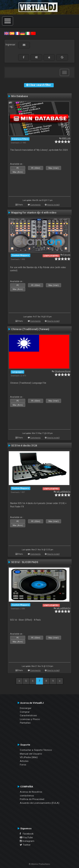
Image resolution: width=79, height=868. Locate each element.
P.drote (67, 255)
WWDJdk (66, 138)
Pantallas (25, 723)
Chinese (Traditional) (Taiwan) (30, 329)
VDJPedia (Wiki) (29, 757)
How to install (53, 205)
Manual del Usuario (31, 754)
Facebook (27, 834)
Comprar (25, 712)
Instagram (27, 841)
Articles (24, 761)
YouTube (26, 837)
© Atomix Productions (39, 864)
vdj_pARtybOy (63, 492)
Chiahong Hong (62, 371)
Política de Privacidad (32, 799)
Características (28, 715)
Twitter (25, 845)
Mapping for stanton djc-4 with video (34, 213)
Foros (23, 765)
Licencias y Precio (30, 719)
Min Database (20, 96)
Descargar (26, 708)
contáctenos (27, 796)
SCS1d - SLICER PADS (25, 562)
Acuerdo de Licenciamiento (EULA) (40, 803)
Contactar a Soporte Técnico (36, 750)
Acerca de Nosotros (31, 792)
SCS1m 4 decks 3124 (24, 446)
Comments (35, 205)
